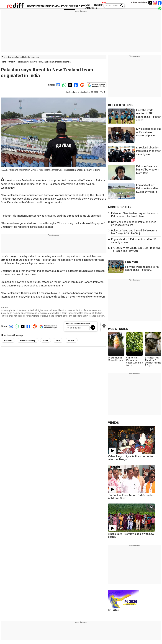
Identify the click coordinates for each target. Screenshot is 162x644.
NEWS (38, 6)
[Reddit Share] (82, 85)
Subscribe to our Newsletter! (78, 324)
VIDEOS (113, 423)
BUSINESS (48, 6)
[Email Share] (58, 85)
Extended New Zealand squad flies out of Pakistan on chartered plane (135, 215)
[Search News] (121, 6)
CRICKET (70, 6)
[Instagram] (155, 3)
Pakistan (8, 340)
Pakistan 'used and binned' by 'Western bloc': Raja (148, 170)
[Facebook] (160, 3)
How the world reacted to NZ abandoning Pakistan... (142, 268)
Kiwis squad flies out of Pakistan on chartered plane (148, 132)
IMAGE (71, 340)
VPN (58, 340)
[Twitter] (150, 3)
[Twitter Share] (70, 85)
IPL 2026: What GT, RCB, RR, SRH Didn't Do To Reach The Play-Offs (136, 249)
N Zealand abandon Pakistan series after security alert (148, 151)
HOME (31, 6)
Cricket (12, 62)
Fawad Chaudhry (28, 340)
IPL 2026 (113, 610)
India (46, 340)
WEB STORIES (118, 329)
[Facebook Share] (76, 85)
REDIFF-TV (99, 6)
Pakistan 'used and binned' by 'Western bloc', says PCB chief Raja (134, 232)
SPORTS (80, 6)
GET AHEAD (90, 6)
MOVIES (59, 6)
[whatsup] (160, 8)
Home (3, 62)
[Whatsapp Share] (64, 85)
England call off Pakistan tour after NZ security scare (147, 188)
